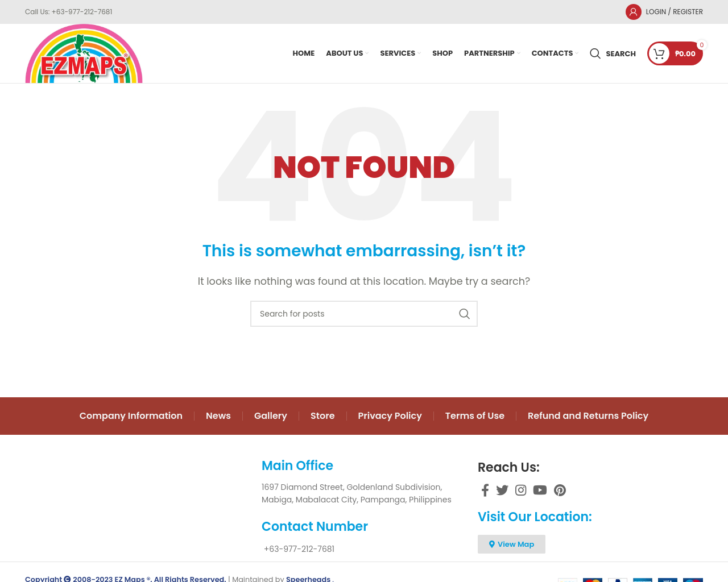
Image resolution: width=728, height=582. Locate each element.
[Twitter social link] (502, 490)
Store (323, 416)
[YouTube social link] (540, 490)
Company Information (131, 416)
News (218, 416)
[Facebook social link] (485, 490)
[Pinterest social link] (560, 490)
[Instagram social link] (521, 490)
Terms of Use (475, 416)
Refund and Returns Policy (588, 416)
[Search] (613, 53)
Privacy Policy (390, 416)
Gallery (271, 416)
